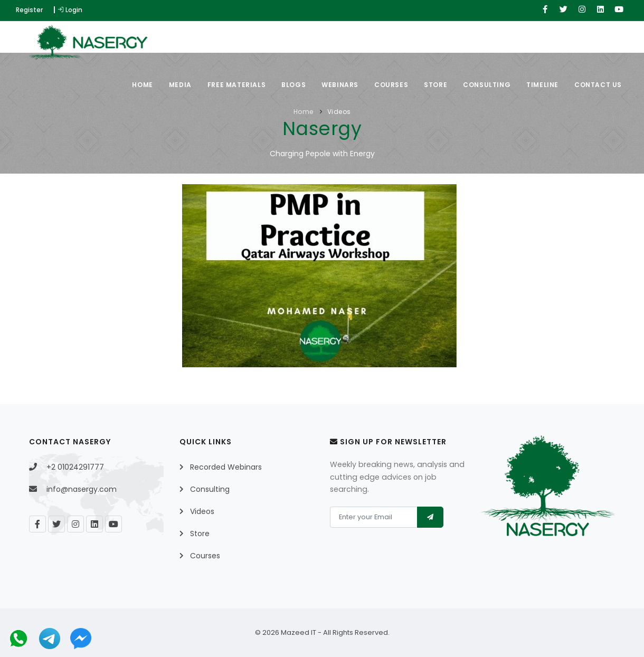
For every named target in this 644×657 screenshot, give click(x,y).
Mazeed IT (299, 632)
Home (142, 85)
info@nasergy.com (82, 489)
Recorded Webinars (226, 467)
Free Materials (236, 85)
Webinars (340, 85)
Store (435, 85)
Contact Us (598, 85)
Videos (339, 112)
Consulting (487, 85)
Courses (391, 85)
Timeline (542, 85)
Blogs (293, 85)
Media (180, 85)
